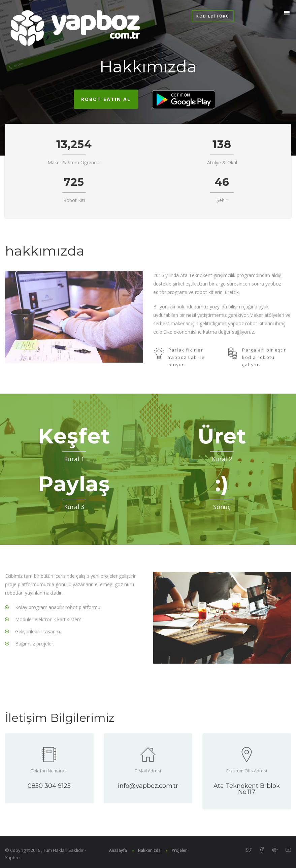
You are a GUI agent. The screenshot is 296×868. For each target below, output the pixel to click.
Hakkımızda (149, 850)
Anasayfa (118, 850)
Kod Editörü (213, 16)
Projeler (179, 850)
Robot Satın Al (106, 99)
